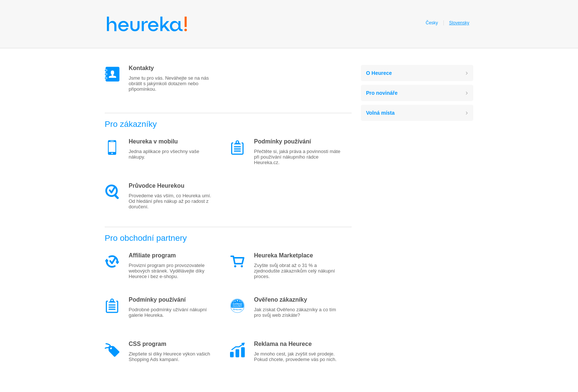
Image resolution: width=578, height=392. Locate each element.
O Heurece (379, 73)
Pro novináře (382, 93)
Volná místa (380, 113)
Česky (432, 23)
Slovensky (459, 23)
